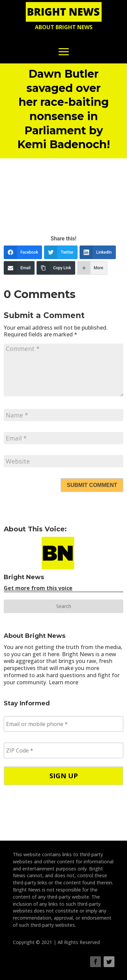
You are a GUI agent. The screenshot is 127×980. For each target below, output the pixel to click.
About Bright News (64, 27)
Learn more (63, 682)
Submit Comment (92, 485)
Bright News (24, 577)
